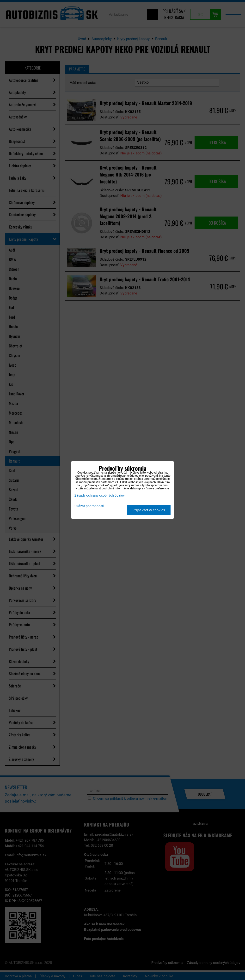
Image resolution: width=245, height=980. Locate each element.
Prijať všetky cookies (149, 510)
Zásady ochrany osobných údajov (100, 496)
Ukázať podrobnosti (89, 506)
